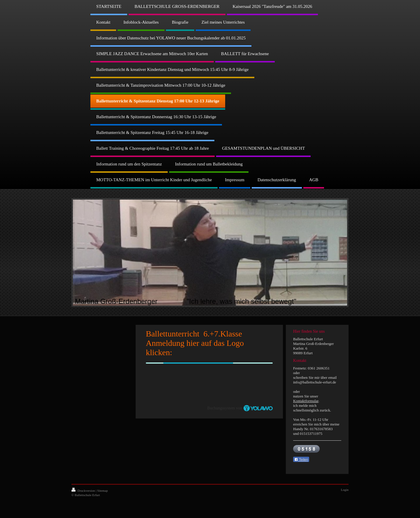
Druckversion (84, 491)
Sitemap (102, 491)
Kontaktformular (306, 401)
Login (345, 490)
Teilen (301, 460)
